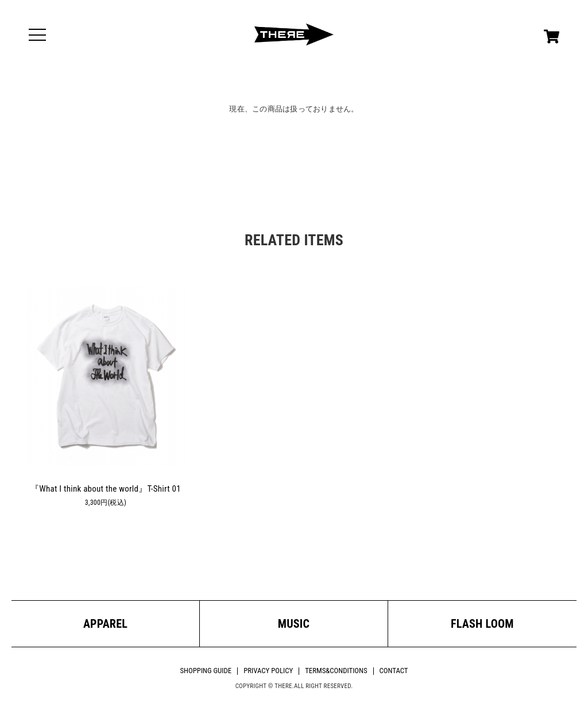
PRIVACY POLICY (268, 671)
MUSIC (294, 624)
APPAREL (105, 624)
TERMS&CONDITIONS (336, 671)
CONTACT (394, 671)
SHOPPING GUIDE (206, 671)
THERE (294, 34)
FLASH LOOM (482, 624)
